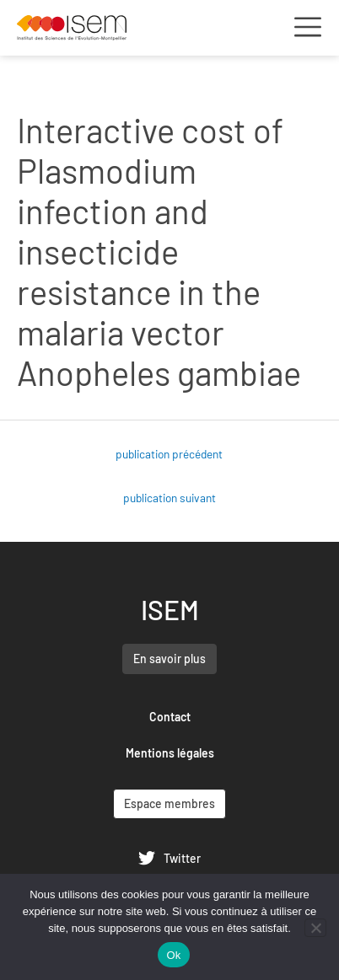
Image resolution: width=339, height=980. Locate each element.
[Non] (315, 928)
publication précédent (169, 454)
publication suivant (169, 498)
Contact (170, 717)
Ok (173, 955)
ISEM (170, 609)
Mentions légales (170, 753)
